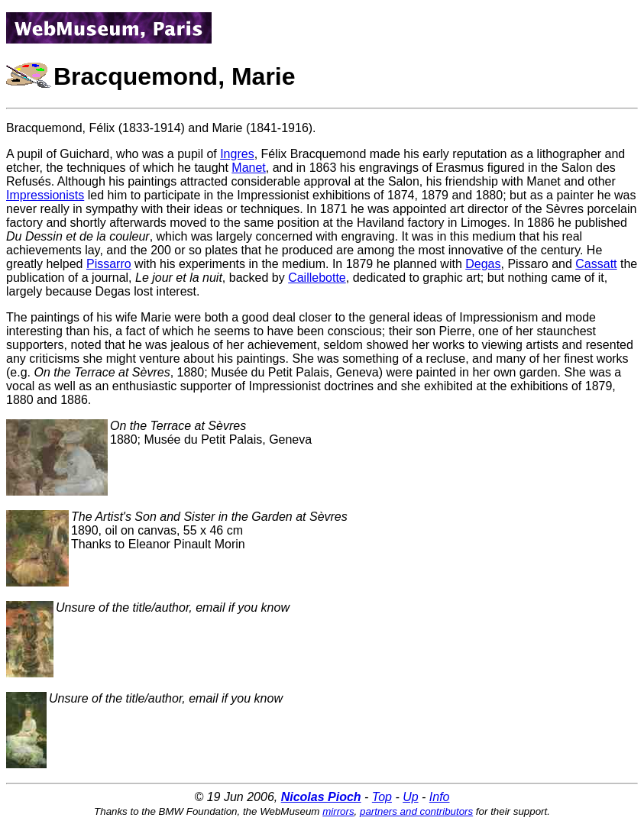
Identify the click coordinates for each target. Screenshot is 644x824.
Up (410, 797)
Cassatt (596, 264)
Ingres (237, 154)
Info (440, 797)
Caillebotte (317, 278)
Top (382, 797)
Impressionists (45, 195)
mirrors (338, 811)
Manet (248, 168)
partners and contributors (416, 811)
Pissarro (109, 264)
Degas (483, 264)
